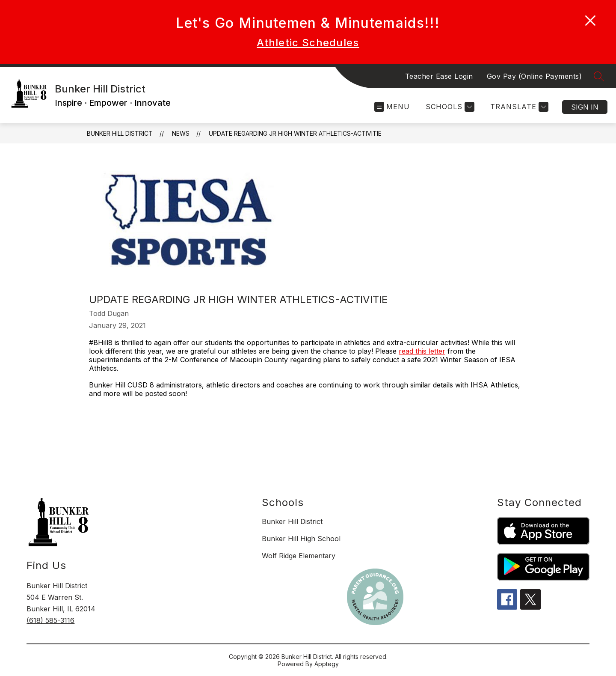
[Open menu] (392, 107)
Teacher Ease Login (439, 76)
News (181, 133)
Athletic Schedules (308, 43)
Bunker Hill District (120, 133)
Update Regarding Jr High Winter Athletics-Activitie (295, 133)
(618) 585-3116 (50, 620)
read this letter (422, 351)
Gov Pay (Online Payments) (535, 76)
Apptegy (327, 664)
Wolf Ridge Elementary (299, 556)
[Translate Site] (518, 107)
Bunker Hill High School (301, 539)
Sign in (585, 107)
